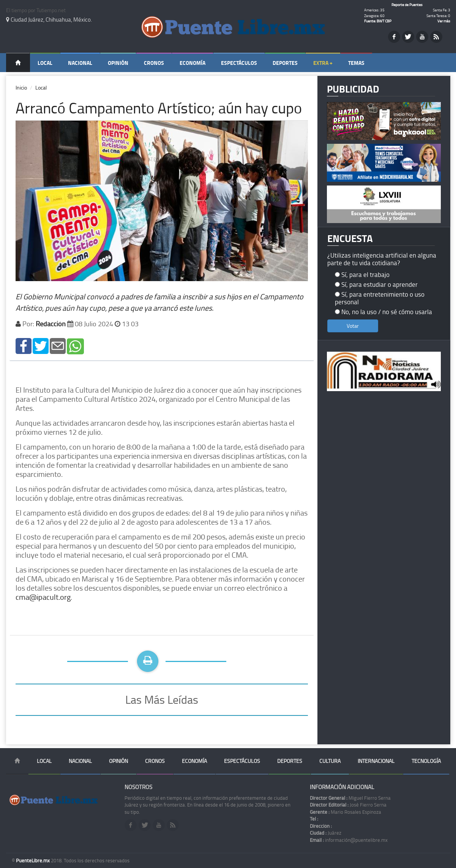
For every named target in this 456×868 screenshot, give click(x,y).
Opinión (118, 63)
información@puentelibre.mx (349, 840)
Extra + (323, 63)
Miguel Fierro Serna (350, 798)
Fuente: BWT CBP (378, 21)
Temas (356, 63)
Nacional (80, 63)
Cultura (330, 761)
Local (45, 63)
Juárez (326, 833)
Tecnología (426, 761)
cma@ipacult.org (43, 597)
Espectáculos (239, 63)
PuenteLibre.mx (33, 860)
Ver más (444, 21)
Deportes (285, 63)
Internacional (376, 761)
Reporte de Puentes (407, 5)
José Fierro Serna (348, 805)
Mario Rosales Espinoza (346, 812)
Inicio (21, 87)
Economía (192, 63)
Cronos (154, 63)
